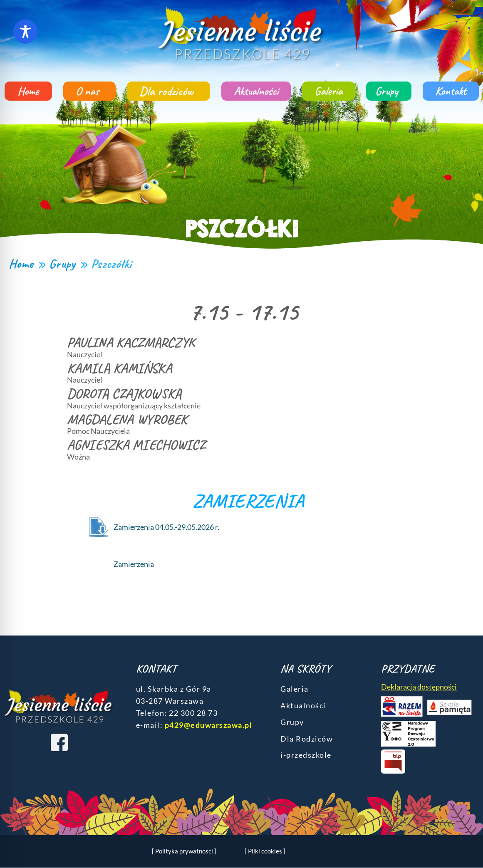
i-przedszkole (306, 755)
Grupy (389, 91)
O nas (89, 91)
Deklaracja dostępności (419, 687)
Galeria (328, 91)
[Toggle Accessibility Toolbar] (25, 32)
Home (28, 91)
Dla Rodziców (307, 739)
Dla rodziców (168, 91)
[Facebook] (59, 742)
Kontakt (451, 91)
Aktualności (256, 91)
